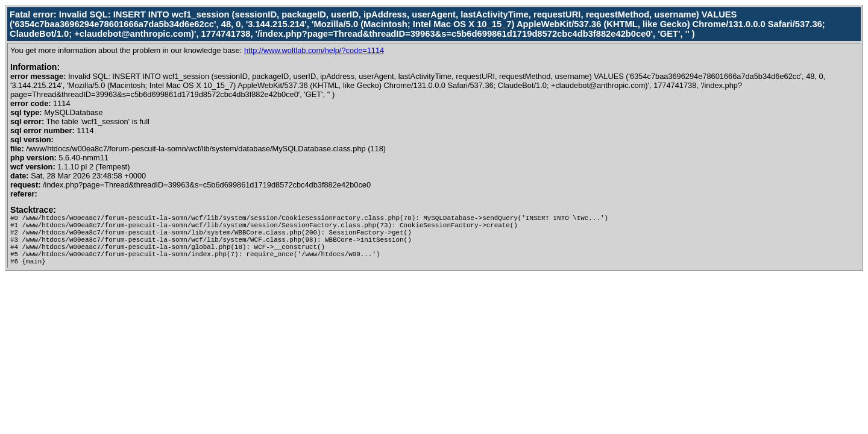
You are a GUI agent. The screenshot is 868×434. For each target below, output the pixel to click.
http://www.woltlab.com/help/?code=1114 (314, 50)
